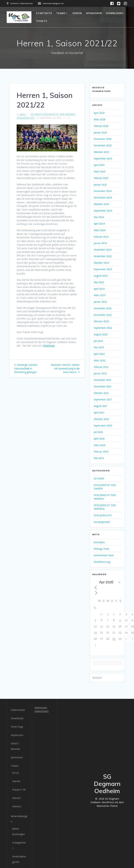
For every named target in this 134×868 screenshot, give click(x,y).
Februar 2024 (101, 237)
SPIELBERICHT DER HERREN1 (59, 114)
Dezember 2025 (103, 139)
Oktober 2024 (101, 204)
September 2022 (103, 328)
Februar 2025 (101, 178)
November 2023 (103, 256)
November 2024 (103, 198)
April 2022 (99, 354)
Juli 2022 (98, 341)
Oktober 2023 (101, 263)
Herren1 (17, 798)
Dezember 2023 (103, 250)
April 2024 (99, 224)
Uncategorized (102, 522)
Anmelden (99, 542)
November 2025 (103, 145)
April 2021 (99, 412)
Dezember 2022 (103, 308)
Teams (61, 13)
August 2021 (101, 406)
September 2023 (103, 269)
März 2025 (100, 171)
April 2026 (99, 113)
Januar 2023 (100, 302)
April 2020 (99, 439)
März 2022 (100, 360)
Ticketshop (49, 346)
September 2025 (103, 158)
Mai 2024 (99, 217)
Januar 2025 (100, 185)
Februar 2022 (101, 367)
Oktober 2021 (101, 393)
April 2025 (99, 165)
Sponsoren (94, 13)
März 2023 (100, 295)
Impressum (17, 735)
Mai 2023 (99, 282)
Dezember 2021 (103, 380)
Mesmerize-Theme (107, 806)
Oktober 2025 (101, 152)
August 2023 (101, 276)
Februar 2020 (101, 452)
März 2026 (100, 119)
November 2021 (103, 386)
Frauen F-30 (19, 790)
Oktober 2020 (101, 419)
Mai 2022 (99, 347)
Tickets (42, 21)
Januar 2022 (100, 373)
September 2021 (103, 399)
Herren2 (17, 806)
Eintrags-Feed (101, 549)
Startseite (44, 13)
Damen (16, 781)
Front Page (17, 727)
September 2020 (103, 426)
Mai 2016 (99, 458)
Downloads (115, 13)
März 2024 (100, 230)
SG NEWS (36, 114)
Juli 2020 (98, 432)
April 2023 (99, 289)
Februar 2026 (101, 126)
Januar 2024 (100, 243)
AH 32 (16, 773)
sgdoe (22, 114)
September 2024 (103, 211)
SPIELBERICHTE (26, 118)
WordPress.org (102, 562)
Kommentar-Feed (104, 555)
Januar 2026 (100, 132)
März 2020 (100, 445)
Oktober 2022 (101, 321)
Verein (77, 13)
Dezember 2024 (103, 191)
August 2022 (101, 334)
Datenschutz (18, 710)
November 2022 (103, 315)
